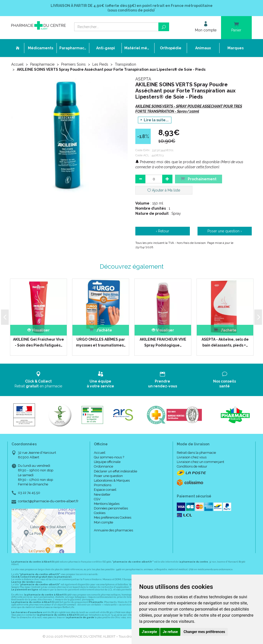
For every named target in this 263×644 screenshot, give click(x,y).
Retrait (39, 380)
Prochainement (199, 179)
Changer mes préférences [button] (204, 632)
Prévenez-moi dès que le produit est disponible (177, 162)
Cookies (100, 513)
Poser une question (108, 476)
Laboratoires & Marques (112, 480)
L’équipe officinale (107, 462)
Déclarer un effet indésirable (116, 471)
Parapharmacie (42, 64)
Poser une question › (225, 231)
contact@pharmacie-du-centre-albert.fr (48, 501)
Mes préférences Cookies (113, 517)
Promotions (103, 485)
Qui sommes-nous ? (109, 457)
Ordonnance (103, 466)
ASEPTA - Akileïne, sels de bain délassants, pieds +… (225, 342)
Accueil (17, 64)
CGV (97, 499)
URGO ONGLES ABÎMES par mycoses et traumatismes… (101, 342)
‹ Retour (162, 231)
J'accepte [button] (149, 632)
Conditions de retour (192, 466)
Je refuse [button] (170, 632)
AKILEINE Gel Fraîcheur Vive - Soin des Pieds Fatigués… (39, 342)
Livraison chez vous (192, 457)
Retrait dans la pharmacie (196, 453)
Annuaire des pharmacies (113, 530)
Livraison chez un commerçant (200, 462)
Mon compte (103, 522)
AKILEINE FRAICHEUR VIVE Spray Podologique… (163, 342)
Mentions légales (107, 504)
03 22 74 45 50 (29, 493)
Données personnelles (111, 508)
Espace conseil (105, 490)
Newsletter (102, 494)
